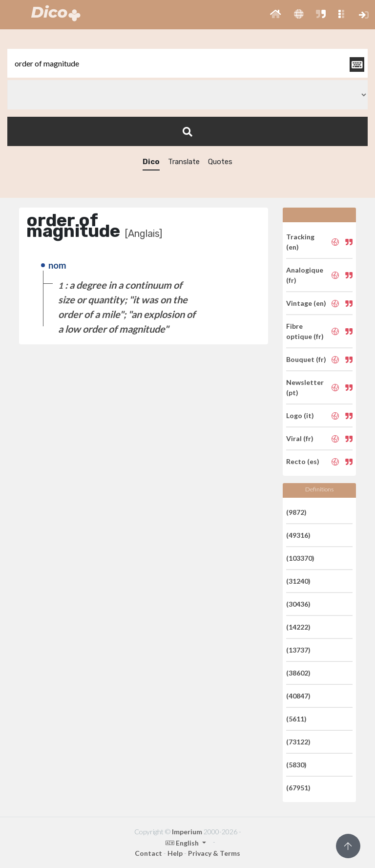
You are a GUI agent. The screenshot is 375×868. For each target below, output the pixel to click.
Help (175, 853)
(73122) (298, 742)
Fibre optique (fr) (305, 331)
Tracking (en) (300, 242)
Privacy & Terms (214, 853)
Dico (151, 162)
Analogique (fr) (305, 275)
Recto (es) (303, 461)
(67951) (298, 788)
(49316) (298, 535)
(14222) (298, 627)
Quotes (220, 162)
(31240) (298, 581)
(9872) (296, 512)
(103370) (300, 558)
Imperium (187, 832)
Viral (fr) (300, 438)
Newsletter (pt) (305, 387)
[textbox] (187, 63)
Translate (184, 162)
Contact (148, 853)
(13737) (298, 650)
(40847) (298, 696)
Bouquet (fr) (306, 359)
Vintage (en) (306, 303)
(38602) (298, 673)
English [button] (183, 843)
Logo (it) (300, 415)
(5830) (296, 765)
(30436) (298, 604)
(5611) (296, 719)
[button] (276, 15)
